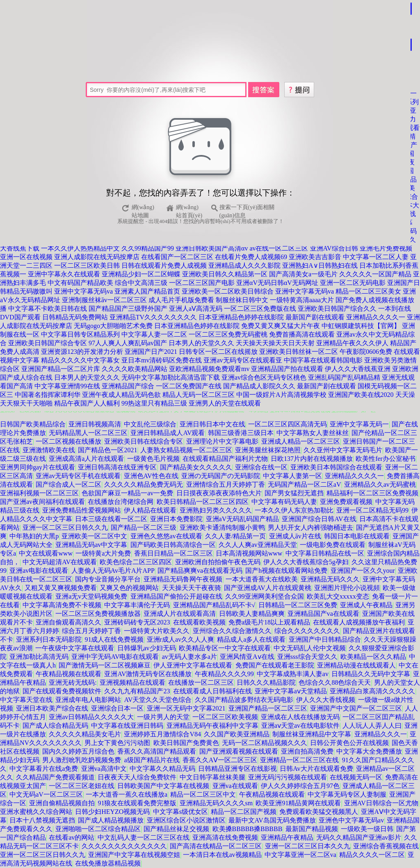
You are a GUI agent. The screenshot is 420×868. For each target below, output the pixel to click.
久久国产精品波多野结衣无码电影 (244, 700)
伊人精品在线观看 (150, 510)
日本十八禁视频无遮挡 (42, 820)
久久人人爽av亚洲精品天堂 (258, 545)
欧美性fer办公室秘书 (386, 459)
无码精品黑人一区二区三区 (88, 433)
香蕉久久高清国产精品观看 (157, 751)
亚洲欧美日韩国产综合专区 (48, 343)
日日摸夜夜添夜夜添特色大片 (219, 493)
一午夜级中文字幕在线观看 (75, 648)
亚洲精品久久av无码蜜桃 (380, 484)
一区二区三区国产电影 (202, 283)
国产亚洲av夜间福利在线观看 (42, 502)
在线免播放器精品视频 (108, 863)
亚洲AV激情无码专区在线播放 (148, 674)
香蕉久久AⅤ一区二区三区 (220, 760)
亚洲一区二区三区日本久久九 (308, 846)
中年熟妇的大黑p (34, 536)
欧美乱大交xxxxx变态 (338, 596)
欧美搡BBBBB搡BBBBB (248, 829)
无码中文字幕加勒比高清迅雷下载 (171, 377)
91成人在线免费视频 (114, 639)
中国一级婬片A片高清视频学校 (281, 395)
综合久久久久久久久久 (307, 631)
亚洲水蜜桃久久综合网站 (36, 812)
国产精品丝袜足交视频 (176, 829)
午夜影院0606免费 (366, 352)
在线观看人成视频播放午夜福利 (359, 622)
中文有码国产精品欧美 (80, 283)
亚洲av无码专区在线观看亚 (243, 360)
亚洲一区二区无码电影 (353, 283)
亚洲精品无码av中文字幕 (91, 545)
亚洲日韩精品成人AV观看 (168, 433)
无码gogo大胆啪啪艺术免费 (113, 326)
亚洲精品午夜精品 (287, 837)
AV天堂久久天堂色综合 (158, 700)
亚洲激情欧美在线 (49, 450)
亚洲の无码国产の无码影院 (221, 476)
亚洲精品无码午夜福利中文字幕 (212, 726)
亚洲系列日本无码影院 (49, 639)
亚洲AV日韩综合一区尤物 (381, 803)
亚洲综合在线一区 (261, 467)
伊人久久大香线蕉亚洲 (358, 369)
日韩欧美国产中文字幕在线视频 (163, 786)
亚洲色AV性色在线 (151, 476)
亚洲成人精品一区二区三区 (301, 441)
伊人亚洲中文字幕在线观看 (193, 665)
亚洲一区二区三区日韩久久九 (65, 527)
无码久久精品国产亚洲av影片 (359, 837)
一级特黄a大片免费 (103, 553)
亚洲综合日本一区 (117, 708)
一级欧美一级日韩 (367, 829)
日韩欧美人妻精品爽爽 (252, 614)
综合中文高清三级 (141, 283)
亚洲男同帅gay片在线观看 (38, 467)
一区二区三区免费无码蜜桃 (228, 334)
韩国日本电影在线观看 (357, 536)
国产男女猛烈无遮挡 (294, 493)
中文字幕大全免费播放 (369, 751)
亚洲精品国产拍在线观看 (287, 369)
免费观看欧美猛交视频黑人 (319, 812)
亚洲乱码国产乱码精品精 (344, 377)
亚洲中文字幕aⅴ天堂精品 (291, 691)
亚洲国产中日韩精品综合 (325, 639)
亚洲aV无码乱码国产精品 (243, 519)
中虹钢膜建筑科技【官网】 (361, 326)
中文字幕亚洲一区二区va (300, 855)
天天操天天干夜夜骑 (192, 588)
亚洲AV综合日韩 (334, 248)
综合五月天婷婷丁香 (91, 631)
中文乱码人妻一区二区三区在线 (144, 837)
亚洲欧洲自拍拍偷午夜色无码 (218, 562)
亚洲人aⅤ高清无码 (196, 309)
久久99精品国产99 (148, 248)
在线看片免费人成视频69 (251, 257)
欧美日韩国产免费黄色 (186, 743)
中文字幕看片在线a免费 (44, 769)
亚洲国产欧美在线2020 (361, 395)
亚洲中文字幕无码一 (359, 424)
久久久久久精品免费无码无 (144, 484)
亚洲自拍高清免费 (307, 751)
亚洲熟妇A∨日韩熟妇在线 (320, 265)
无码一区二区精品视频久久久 (265, 743)
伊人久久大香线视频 (326, 700)
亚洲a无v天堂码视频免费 (91, 596)
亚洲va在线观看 (235, 786)
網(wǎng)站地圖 (143, 208)
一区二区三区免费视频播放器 (98, 614)
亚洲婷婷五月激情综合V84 (162, 734)
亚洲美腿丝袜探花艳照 (268, 450)
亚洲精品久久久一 (381, 734)
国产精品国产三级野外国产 (128, 309)
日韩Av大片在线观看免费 (316, 769)
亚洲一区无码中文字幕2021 (186, 708)
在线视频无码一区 (356, 777)
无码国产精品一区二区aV (305, 484)
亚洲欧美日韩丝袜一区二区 (299, 352)
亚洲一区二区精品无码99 (372, 510)
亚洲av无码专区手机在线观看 (78, 476)
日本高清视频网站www (249, 553)
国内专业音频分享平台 (108, 579)
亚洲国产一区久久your (363, 571)
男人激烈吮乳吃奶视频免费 (82, 760)
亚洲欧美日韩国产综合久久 (337, 309)
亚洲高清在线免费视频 (225, 837)
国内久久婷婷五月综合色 (78, 751)
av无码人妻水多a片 (189, 657)
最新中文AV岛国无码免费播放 (272, 820)
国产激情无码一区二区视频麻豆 (105, 665)
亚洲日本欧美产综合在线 (52, 708)
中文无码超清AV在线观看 (60, 562)
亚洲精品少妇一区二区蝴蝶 (141, 274)
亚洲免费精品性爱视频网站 (82, 510)
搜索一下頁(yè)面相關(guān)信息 (247, 208)
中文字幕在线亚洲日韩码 (127, 726)
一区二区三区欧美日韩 (87, 265)
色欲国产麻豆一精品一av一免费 (127, 493)
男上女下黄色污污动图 (117, 743)
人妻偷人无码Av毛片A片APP (113, 571)
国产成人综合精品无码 (55, 726)
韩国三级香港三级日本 (241, 433)
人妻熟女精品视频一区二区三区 (186, 450)
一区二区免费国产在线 (189, 386)
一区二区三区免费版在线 (260, 309)
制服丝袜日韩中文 (242, 300)
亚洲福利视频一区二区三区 (39, 493)
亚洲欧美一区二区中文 (94, 536)
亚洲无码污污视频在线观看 (288, 777)
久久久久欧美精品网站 (135, 369)
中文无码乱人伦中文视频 (310, 648)
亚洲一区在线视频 (26, 257)
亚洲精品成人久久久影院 (244, 265)
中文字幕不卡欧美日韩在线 (48, 309)
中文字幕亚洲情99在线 (67, 386)
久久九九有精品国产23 (137, 691)
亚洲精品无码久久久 (330, 579)
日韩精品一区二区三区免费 (298, 605)
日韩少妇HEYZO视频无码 (112, 812)
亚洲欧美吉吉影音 (315, 257)
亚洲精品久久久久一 (376, 317)
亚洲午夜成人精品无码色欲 (121, 395)
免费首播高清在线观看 (302, 334)
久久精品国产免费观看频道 (55, 777)
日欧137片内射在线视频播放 (312, 459)
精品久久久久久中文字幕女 (80, 360)
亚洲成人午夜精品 (366, 605)
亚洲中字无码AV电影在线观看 (115, 657)
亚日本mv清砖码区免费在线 (162, 360)
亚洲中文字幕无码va (83, 291)
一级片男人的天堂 (163, 717)
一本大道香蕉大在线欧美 (262, 579)
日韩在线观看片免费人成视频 (164, 265)
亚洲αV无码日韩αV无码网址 (277, 283)
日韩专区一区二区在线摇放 (218, 352)
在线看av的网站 (72, 837)
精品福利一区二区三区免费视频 (372, 493)
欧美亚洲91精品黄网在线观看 (298, 803)
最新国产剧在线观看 (315, 317)
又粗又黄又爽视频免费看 (61, 588)
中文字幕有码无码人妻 (284, 502)
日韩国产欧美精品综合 (33, 424)
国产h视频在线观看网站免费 (286, 571)
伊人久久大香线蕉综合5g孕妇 (306, 562)
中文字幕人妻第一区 (292, 476)
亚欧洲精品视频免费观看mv (209, 369)
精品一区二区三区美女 (368, 291)
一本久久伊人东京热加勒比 (294, 510)
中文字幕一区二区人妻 (376, 257)
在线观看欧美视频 (199, 622)
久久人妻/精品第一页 (235, 536)
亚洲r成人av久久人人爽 (180, 639)
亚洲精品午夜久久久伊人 (352, 343)
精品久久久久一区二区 (372, 855)
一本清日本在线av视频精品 (222, 855)
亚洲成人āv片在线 (295, 536)
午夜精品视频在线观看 (68, 674)
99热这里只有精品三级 (154, 403)
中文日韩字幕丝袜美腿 (212, 777)
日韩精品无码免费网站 (75, 317)
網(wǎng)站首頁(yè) (189, 208)
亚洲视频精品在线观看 (132, 682)
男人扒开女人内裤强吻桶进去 (310, 527)
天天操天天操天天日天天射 (275, 343)
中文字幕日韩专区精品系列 (80, 334)
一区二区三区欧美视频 (225, 717)
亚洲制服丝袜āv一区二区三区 (104, 300)
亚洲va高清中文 (104, 769)
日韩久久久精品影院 (266, 682)
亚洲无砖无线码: (73, 682)
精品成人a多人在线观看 (251, 639)
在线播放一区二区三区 (201, 682)
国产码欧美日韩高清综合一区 (173, 545)
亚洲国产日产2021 (151, 352)
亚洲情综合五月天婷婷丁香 (226, 484)
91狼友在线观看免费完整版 (137, 803)
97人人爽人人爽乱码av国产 (128, 343)
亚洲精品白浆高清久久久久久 (372, 691)
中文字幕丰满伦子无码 (137, 605)
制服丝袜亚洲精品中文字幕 (312, 734)
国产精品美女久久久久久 (196, 467)
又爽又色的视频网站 (129, 588)
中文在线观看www (46, 553)
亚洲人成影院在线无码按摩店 (97, 257)
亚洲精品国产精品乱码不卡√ (214, 605)
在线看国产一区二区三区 (177, 257)
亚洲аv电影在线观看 (39, 571)
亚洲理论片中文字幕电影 (222, 441)
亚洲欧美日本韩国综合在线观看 (336, 467)
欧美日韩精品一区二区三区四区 (203, 502)
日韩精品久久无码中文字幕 (371, 674)
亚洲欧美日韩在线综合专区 (144, 441)
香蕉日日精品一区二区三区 (173, 553)
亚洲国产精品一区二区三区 (268, 708)
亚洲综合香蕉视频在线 (386, 846)
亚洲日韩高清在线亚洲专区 (117, 467)
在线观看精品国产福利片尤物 (225, 459)
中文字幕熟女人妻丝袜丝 (313, 433)
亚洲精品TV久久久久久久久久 (153, 317)
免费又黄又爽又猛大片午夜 (281, 326)
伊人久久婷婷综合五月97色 (300, 786)
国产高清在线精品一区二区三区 (216, 846)
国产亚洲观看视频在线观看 (239, 751)
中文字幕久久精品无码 (162, 769)
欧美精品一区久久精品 (373, 657)
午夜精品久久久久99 (224, 674)
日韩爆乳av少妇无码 (147, 648)
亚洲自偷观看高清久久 (68, 622)
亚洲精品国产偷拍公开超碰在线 (176, 596)
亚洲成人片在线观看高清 (180, 614)
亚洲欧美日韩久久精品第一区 (225, 274)
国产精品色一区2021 (107, 450)
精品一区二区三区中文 (203, 794)
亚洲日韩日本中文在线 (212, 424)
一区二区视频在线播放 (68, 441)
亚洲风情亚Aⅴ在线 (247, 657)
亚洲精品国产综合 (128, 386)
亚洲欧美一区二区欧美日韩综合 (228, 291)
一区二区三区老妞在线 (82, 786)
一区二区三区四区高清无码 (288, 424)
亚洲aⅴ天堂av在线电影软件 (300, 726)
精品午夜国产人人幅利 (87, 403)
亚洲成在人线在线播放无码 (300, 717)
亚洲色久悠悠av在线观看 (166, 536)
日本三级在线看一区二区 (111, 519)
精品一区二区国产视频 (244, 812)
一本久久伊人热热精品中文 (80, 248)
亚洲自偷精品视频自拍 (62, 803)
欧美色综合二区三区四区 (136, 562)
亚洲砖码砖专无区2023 (137, 622)
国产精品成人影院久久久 (259, 386)
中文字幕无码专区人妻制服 (347, 794)
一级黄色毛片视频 (153, 459)
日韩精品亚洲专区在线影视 (237, 769)
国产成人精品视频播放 (111, 820)
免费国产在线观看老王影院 (275, 665)
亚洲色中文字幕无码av (351, 820)
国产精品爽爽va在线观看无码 (200, 571)
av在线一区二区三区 (279, 248)
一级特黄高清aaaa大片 (302, 300)
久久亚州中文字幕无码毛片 (343, 450)
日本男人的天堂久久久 (201, 343)
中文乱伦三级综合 (150, 424)
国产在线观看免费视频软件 (62, 691)
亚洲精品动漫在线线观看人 (356, 665)
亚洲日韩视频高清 (95, 424)
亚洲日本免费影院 (176, 519)
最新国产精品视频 (312, 829)
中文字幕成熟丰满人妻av (293, 674)
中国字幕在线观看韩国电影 (323, 360)
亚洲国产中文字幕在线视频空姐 (134, 855)
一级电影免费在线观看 (333, 545)
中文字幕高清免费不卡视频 (62, 605)
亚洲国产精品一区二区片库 (61, 369)
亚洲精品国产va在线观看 (323, 614)
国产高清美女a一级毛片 (303, 274)
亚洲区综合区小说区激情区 (186, 820)
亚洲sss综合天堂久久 (307, 657)
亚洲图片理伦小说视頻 (347, 588)
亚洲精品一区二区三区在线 (299, 760)
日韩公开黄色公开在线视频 (349, 743)
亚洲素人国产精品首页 (147, 291)
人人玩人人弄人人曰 (372, 726)
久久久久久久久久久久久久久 (124, 846)
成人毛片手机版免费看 (181, 300)
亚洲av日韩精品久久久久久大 (91, 717)
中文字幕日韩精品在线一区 (325, 553)
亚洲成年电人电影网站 (88, 700)
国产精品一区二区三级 (144, 527)
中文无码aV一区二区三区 (46, 794)
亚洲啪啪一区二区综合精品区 (98, 829)
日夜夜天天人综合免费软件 (137, 777)
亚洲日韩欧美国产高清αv (212, 248)
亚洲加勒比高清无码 (39, 657)
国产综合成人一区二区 (68, 484)
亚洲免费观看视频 (346, 502)
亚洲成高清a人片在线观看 (86, 459)
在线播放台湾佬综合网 (121, 502)
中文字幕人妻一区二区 (154, 334)
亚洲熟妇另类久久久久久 (216, 510)
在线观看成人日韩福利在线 (212, 691)
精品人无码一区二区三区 (199, 395)
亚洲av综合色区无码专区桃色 (264, 377)
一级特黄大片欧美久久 (157, 631)
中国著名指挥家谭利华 (48, 395)
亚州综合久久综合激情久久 (232, 631)
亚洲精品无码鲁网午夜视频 (183, 579)
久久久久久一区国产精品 (375, 274)
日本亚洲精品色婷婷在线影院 (241, 317)
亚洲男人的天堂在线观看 (225, 403)
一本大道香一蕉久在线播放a (127, 794)
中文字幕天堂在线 (26, 700)
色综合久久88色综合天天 (335, 682)
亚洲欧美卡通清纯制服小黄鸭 (222, 527)
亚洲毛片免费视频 (386, 248)
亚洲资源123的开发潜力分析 (82, 352)
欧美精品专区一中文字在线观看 (225, 648)
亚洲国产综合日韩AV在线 (319, 519)
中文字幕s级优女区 (180, 812)
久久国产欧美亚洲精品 (237, 734)
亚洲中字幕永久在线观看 (64, 274)
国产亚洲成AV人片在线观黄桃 (268, 588)
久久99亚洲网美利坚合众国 (265, 596)
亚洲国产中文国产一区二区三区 (356, 708)
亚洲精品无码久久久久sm (216, 803)
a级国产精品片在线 (152, 760)
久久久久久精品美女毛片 (85, 734)
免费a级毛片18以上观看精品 (269, 622)
